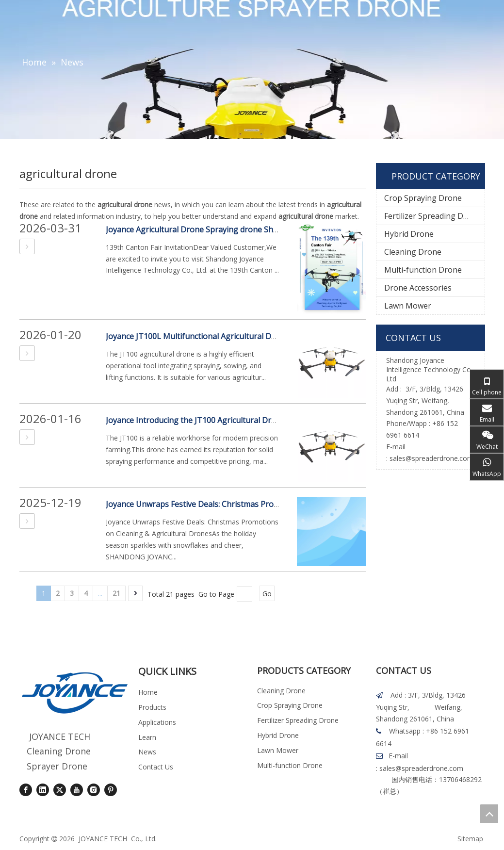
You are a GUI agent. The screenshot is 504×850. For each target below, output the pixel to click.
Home (148, 692)
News (147, 752)
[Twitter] (60, 789)
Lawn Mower (408, 306)
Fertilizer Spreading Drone (432, 216)
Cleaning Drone (413, 252)
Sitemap (470, 839)
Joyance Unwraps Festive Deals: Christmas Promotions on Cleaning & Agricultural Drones (268, 504)
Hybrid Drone (409, 234)
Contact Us (156, 767)
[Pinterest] (111, 789)
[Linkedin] (43, 789)
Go (267, 594)
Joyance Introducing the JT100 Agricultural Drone (195, 420)
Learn (147, 737)
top (489, 814)
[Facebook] (26, 789)
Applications (157, 722)
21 (116, 593)
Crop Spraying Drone (423, 198)
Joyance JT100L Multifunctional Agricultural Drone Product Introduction (236, 336)
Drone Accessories (418, 288)
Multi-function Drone (423, 270)
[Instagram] (94, 789)
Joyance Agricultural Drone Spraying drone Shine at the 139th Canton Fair (240, 229)
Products (152, 707)
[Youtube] (77, 789)
